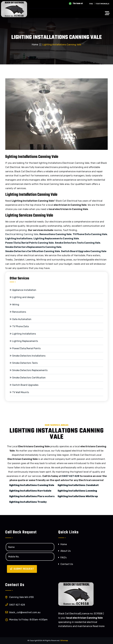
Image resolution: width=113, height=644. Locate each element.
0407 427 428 (71, 476)
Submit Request (22, 569)
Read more (99, 626)
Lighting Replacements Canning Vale (56, 239)
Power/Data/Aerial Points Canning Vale (30, 243)
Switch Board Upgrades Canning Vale (84, 251)
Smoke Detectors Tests (24, 363)
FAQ (91, 4)
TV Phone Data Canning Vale (90, 234)
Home (35, 45)
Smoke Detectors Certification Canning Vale (33, 251)
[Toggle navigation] (108, 14)
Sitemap (64, 640)
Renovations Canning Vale (55, 234)
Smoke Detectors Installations (28, 356)
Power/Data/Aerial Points (25, 348)
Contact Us (66, 564)
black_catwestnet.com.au (23, 612)
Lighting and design (22, 297)
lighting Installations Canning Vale (32, 485)
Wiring (14, 305)
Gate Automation (21, 319)
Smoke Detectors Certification (28, 378)
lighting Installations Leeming (77, 491)
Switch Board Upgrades (24, 385)
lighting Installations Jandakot (78, 485)
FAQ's (62, 558)
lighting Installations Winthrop (78, 496)
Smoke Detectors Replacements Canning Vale (33, 247)
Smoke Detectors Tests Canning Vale (78, 243)
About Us (64, 551)
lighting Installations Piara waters (32, 496)
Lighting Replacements (24, 341)
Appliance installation (23, 290)
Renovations (18, 312)
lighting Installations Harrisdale (30, 491)
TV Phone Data (19, 326)
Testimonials (102, 4)
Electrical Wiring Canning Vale (22, 234)
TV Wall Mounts (19, 392)
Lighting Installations (19, 239)
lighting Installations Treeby (28, 502)
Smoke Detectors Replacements (29, 370)
